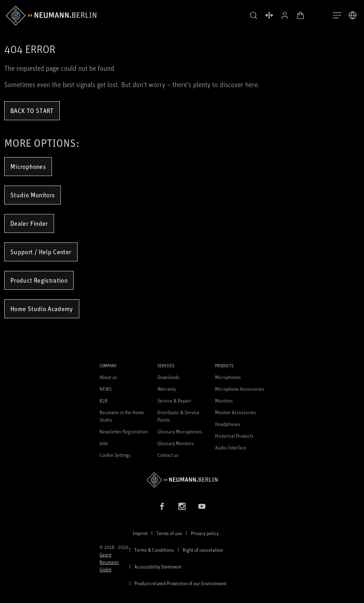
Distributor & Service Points (178, 416)
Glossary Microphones (180, 431)
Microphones (28, 166)
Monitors (224, 401)
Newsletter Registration (124, 431)
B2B (104, 401)
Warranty (167, 389)
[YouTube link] (202, 506)
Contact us (168, 455)
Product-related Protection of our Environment (180, 583)
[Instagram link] (182, 506)
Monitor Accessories (235, 412)
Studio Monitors (33, 195)
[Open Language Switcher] (353, 15)
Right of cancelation (203, 550)
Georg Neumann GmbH (109, 562)
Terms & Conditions (154, 550)
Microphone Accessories (240, 389)
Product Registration (39, 280)
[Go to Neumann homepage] (182, 480)
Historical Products (234, 436)
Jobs (104, 443)
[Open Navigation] (337, 16)
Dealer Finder (29, 223)
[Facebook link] (162, 506)
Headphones (228, 424)
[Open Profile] (283, 15)
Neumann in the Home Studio (122, 416)
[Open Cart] (299, 15)
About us (108, 377)
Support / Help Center (41, 252)
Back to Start (32, 111)
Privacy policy (205, 533)
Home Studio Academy (42, 309)
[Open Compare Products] (267, 15)
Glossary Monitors (176, 443)
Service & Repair (174, 401)
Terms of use (169, 533)
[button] (252, 16)
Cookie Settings (115, 455)
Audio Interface (231, 447)
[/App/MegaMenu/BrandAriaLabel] (51, 16)
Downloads (168, 377)
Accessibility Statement (158, 567)
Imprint (140, 533)
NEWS (106, 389)
